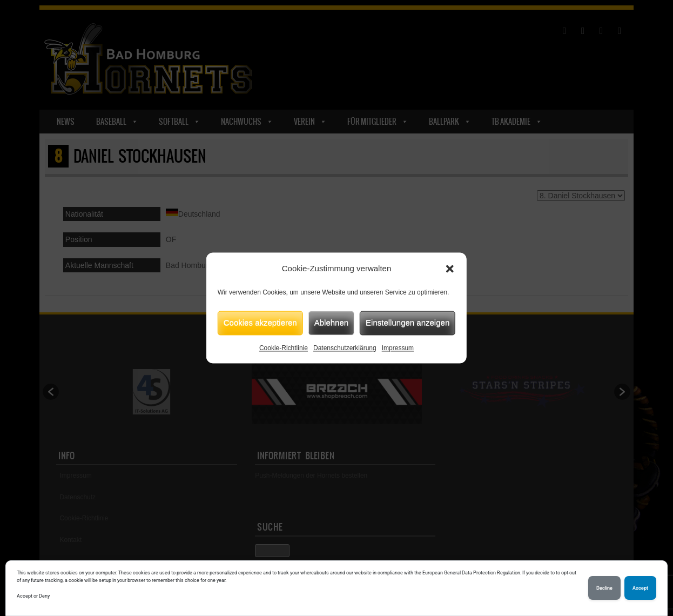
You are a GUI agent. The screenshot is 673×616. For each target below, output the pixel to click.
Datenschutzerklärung (345, 348)
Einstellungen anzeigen (408, 322)
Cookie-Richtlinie (284, 348)
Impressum (398, 348)
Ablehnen (331, 322)
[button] (450, 269)
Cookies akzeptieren (260, 322)
